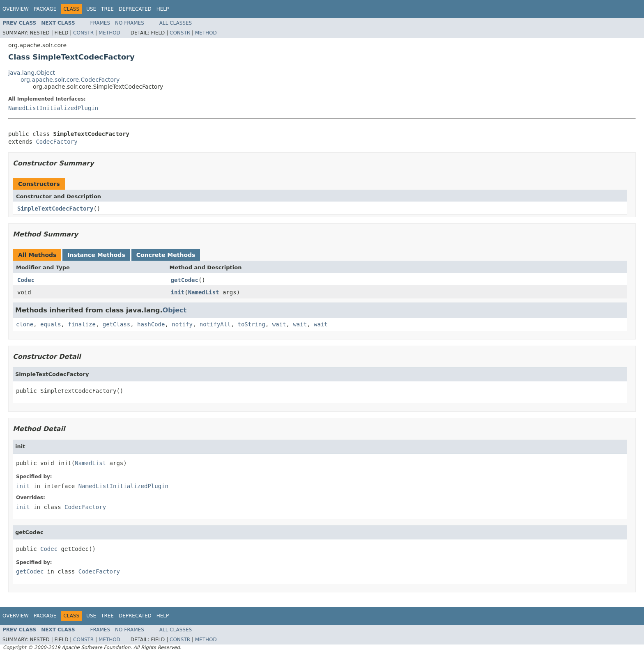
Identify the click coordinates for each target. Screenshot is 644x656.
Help (163, 9)
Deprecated (135, 9)
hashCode (151, 324)
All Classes (176, 23)
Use (91, 9)
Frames (100, 23)
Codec (26, 280)
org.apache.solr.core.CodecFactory (70, 80)
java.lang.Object (32, 73)
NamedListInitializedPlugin (53, 108)
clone (25, 324)
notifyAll (215, 324)
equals (51, 324)
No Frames (130, 23)
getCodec (185, 280)
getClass (116, 324)
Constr (83, 33)
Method (109, 33)
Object (175, 310)
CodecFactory (56, 142)
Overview (16, 9)
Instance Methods (96, 255)
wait (279, 324)
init (178, 292)
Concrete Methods (166, 255)
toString (252, 324)
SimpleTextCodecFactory (55, 209)
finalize (82, 324)
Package (45, 9)
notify (182, 324)
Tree (107, 9)
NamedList (204, 292)
